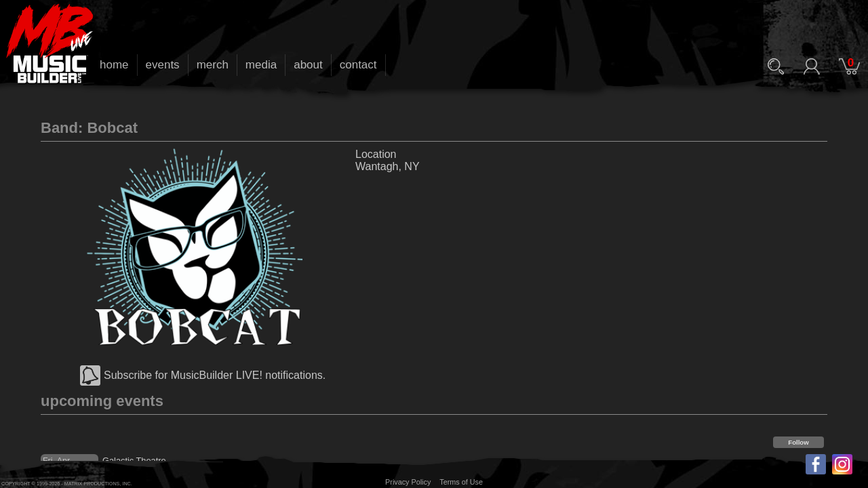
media (261, 65)
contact (358, 65)
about (308, 65)
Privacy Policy (408, 482)
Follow (798, 442)
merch (213, 65)
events (163, 65)
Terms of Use (461, 482)
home (114, 65)
